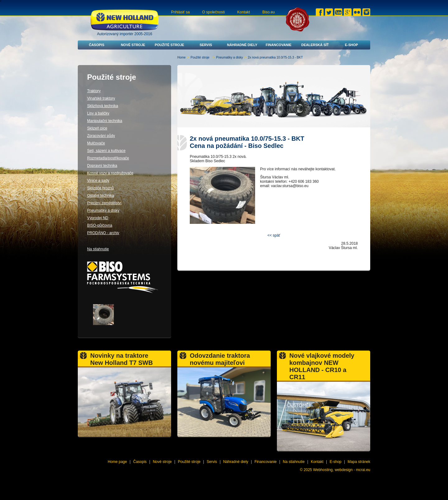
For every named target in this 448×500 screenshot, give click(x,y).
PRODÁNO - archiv (103, 233)
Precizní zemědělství (104, 203)
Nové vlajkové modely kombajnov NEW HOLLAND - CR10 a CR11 (322, 366)
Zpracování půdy (101, 136)
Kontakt (244, 12)
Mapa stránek (359, 462)
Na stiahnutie (98, 249)
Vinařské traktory (101, 98)
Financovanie (279, 45)
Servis (206, 45)
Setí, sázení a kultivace (106, 151)
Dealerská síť (315, 45)
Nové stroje (133, 45)
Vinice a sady (98, 181)
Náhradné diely (242, 45)
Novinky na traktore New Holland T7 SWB (121, 359)
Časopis (97, 45)
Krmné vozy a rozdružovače (110, 173)
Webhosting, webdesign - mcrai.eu (342, 470)
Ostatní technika (101, 196)
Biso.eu (268, 12)
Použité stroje (169, 45)
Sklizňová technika (103, 106)
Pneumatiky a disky (230, 57)
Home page (117, 462)
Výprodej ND (98, 218)
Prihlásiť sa (180, 12)
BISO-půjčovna (100, 225)
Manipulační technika (105, 121)
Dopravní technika (102, 166)
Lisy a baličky (98, 113)
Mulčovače (96, 143)
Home (182, 57)
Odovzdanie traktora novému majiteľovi (220, 359)
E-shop (351, 45)
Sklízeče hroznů (100, 188)
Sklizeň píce (97, 128)
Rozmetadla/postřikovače (108, 158)
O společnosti (214, 12)
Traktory (94, 91)
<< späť (274, 235)
